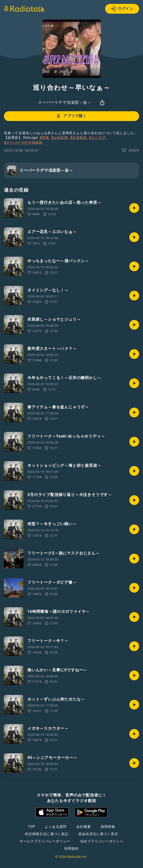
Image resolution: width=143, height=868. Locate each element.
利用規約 (71, 849)
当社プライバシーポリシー (102, 841)
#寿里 (45, 138)
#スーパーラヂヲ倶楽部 (23, 142)
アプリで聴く (71, 116)
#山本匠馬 (60, 138)
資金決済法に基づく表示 (98, 834)
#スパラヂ (98, 138)
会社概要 (83, 827)
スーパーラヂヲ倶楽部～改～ (65, 102)
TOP (31, 827)
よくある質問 (56, 827)
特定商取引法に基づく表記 (47, 834)
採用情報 (108, 827)
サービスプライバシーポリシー (45, 841)
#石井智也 (79, 138)
